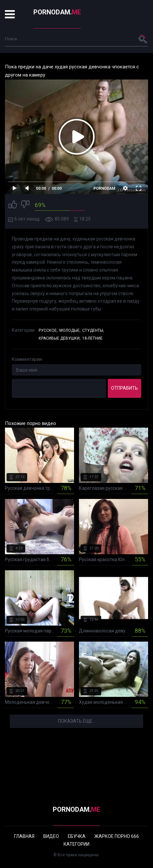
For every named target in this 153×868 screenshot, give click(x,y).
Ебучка (77, 836)
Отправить (124, 388)
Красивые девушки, (60, 338)
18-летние (92, 338)
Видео (51, 836)
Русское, (48, 330)
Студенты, (93, 330)
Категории (76, 844)
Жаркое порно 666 (117, 836)
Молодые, (70, 330)
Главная (24, 836)
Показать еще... (77, 721)
